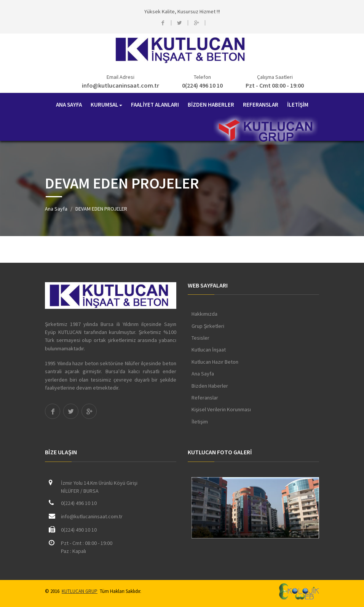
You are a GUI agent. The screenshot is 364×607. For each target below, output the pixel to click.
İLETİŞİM (298, 105)
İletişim (200, 422)
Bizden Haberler (210, 386)
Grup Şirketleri (208, 326)
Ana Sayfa (56, 209)
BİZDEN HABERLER (211, 105)
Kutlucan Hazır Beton (215, 362)
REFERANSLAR (261, 105)
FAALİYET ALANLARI (155, 105)
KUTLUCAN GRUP (80, 591)
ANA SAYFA (69, 105)
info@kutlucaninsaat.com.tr (121, 85)
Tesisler (200, 338)
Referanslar (205, 398)
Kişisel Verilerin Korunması (221, 409)
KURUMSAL (106, 105)
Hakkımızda (204, 314)
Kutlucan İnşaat (209, 350)
